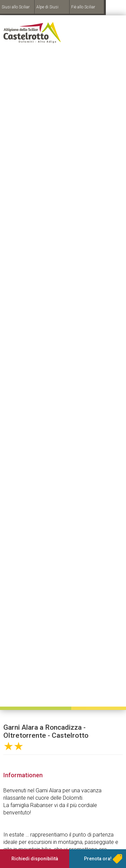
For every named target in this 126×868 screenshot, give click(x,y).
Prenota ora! (98, 859)
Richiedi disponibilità (35, 859)
